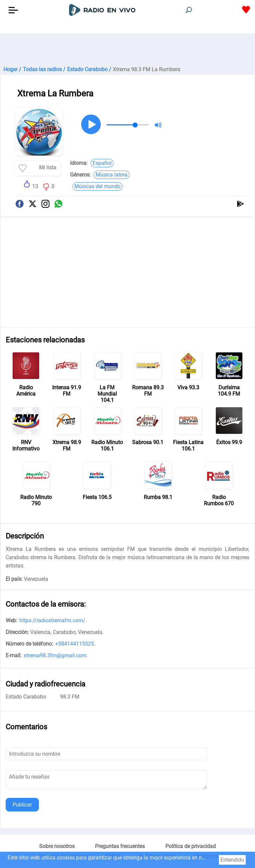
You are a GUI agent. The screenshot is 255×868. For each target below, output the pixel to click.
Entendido (232, 860)
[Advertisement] (127, 50)
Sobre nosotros (57, 846)
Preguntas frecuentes (120, 846)
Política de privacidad (191, 846)
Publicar (22, 805)
